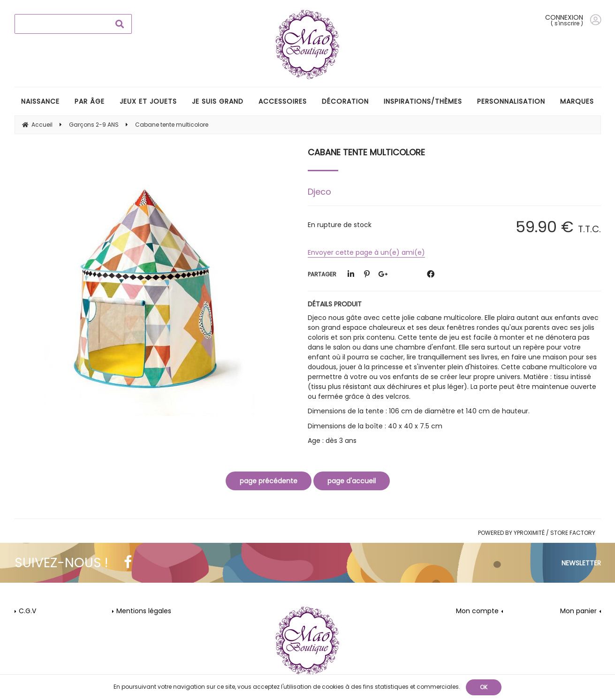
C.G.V (27, 611)
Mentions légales (144, 611)
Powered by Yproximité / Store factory (537, 533)
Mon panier (578, 611)
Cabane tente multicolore (366, 152)
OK (484, 687)
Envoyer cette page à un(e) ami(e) (366, 252)
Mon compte (477, 611)
